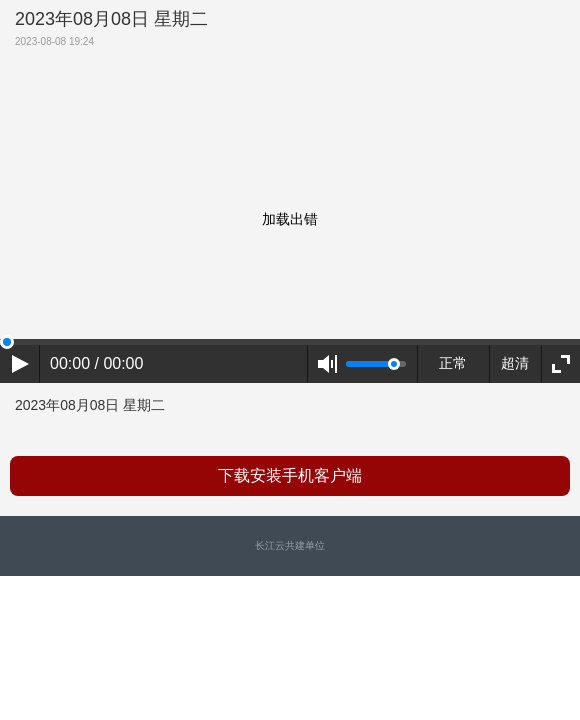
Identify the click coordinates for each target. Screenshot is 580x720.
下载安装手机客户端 (290, 475)
